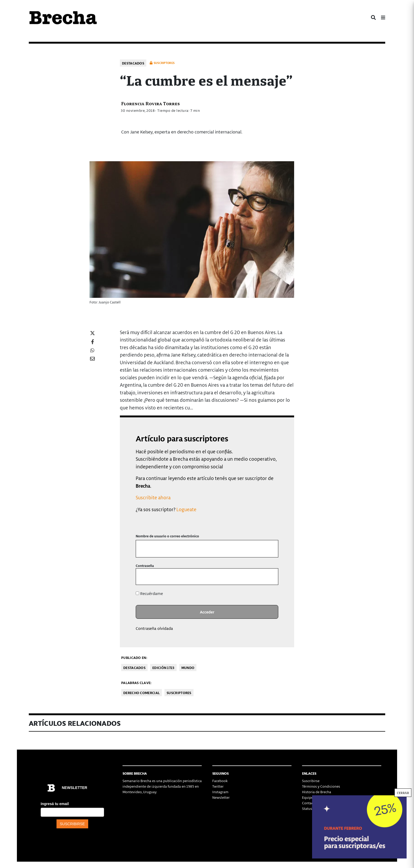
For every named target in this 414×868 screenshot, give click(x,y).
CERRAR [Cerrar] (403, 793)
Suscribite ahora (153, 497)
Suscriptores (179, 693)
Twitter (218, 786)
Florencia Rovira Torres (150, 103)
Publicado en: (134, 657)
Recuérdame (149, 593)
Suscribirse (311, 781)
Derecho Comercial (142, 693)
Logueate (186, 509)
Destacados (133, 63)
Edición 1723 (163, 668)
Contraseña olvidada (154, 628)
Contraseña (145, 565)
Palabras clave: (136, 683)
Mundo (188, 668)
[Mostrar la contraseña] (270, 577)
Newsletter (221, 797)
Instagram (220, 792)
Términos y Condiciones (321, 786)
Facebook (220, 781)
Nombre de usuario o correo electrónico (167, 536)
